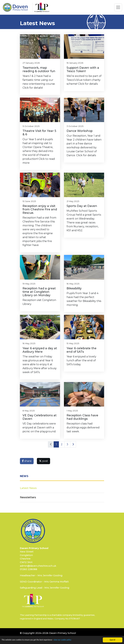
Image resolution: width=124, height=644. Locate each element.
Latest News (28, 488)
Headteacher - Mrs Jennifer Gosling (41, 575)
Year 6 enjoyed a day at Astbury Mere (40, 350)
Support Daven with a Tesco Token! (83, 69)
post (43, 461)
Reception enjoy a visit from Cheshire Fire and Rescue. (40, 209)
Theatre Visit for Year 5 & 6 (39, 133)
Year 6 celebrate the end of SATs (81, 350)
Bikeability (74, 288)
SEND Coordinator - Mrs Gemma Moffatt (44, 582)
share (27, 461)
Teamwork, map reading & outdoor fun (39, 69)
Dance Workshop (80, 131)
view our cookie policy (71, 640)
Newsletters (28, 497)
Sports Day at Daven (82, 206)
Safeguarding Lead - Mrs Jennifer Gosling (45, 588)
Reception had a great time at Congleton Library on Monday (39, 292)
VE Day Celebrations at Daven (39, 417)
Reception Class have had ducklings (82, 417)
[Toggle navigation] (118, 7)
